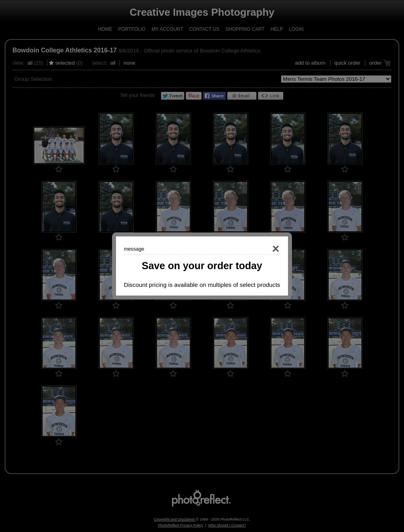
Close (264, 249)
